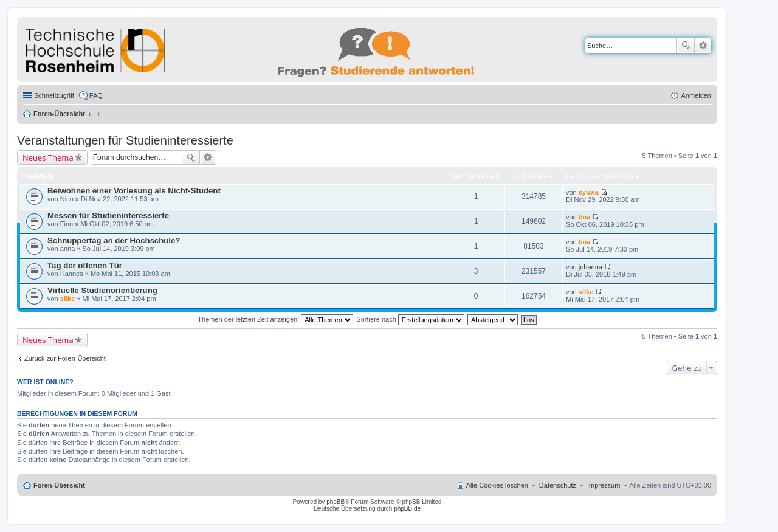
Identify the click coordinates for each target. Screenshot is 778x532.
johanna (590, 267)
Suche (686, 46)
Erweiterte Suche (703, 46)
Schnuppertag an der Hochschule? (114, 240)
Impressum (604, 485)
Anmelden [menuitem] (696, 95)
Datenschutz (558, 485)
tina (585, 217)
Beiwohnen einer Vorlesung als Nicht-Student (134, 191)
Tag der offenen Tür (85, 265)
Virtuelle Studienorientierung (102, 290)
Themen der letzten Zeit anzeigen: (275, 319)
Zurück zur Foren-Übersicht (65, 358)
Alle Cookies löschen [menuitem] (497, 485)
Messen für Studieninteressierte (108, 216)
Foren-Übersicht (59, 114)
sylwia (589, 192)
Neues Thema (48, 157)
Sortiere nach (410, 319)
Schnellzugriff (54, 95)
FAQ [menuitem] (96, 95)
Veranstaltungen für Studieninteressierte (125, 140)
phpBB (336, 502)
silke (67, 299)
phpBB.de (407, 509)
